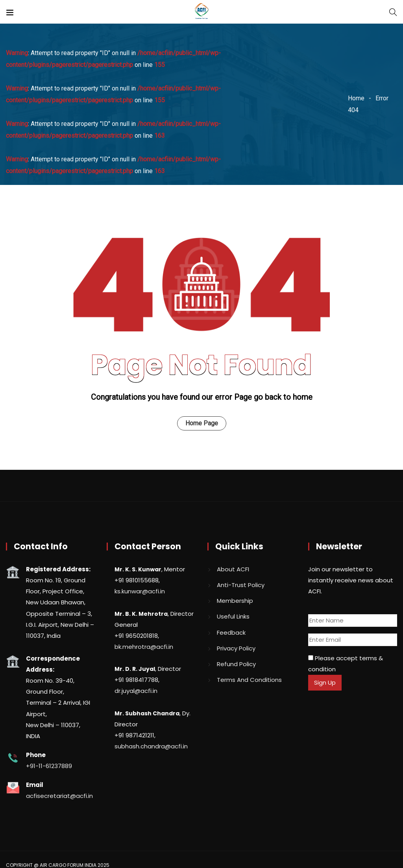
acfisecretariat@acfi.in (59, 796)
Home (356, 98)
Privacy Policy (236, 648)
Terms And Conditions (249, 680)
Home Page (202, 423)
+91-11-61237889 (49, 766)
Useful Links (233, 616)
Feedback (231, 633)
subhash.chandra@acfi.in (151, 746)
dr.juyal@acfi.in (136, 691)
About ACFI (233, 569)
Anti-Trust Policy (241, 585)
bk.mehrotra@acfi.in (144, 647)
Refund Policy (236, 664)
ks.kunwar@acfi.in (140, 591)
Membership (235, 601)
